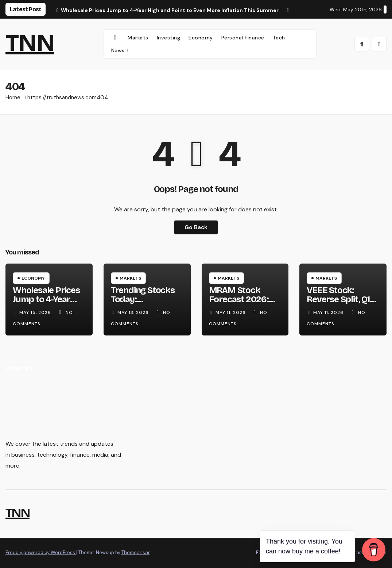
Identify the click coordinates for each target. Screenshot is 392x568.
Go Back (196, 227)
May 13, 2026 (134, 312)
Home (13, 97)
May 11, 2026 (231, 312)
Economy (201, 38)
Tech (279, 38)
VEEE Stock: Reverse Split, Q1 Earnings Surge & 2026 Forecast (341, 304)
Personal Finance (243, 38)
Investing (169, 38)
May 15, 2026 (36, 312)
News (119, 50)
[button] (362, 44)
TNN (30, 43)
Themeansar (135, 552)
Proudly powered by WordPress (41, 552)
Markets (138, 38)
